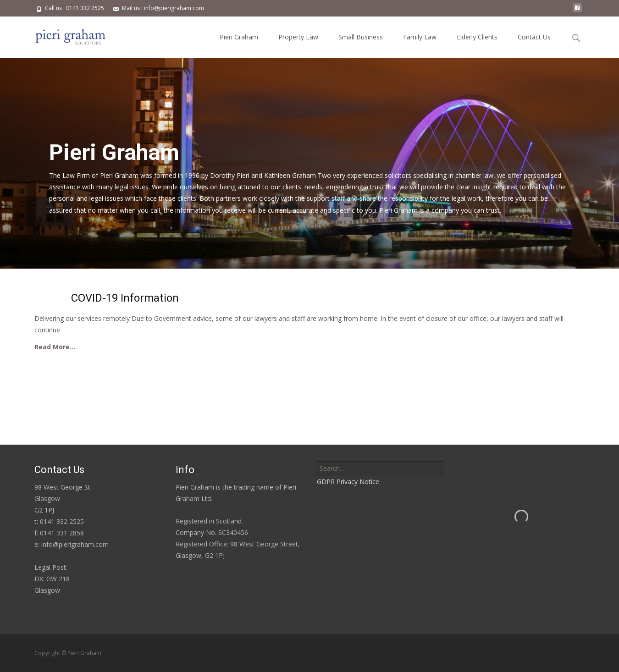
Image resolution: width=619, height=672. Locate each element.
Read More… (55, 347)
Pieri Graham (239, 37)
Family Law (420, 37)
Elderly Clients (477, 37)
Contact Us (534, 37)
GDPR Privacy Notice (348, 482)
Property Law (298, 37)
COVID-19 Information (125, 298)
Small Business (361, 37)
